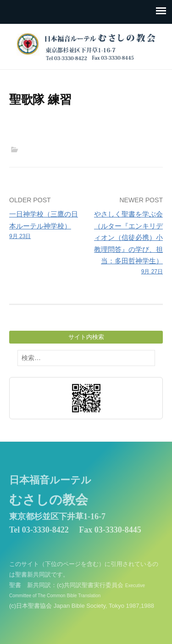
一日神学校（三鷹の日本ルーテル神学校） (46, 225)
